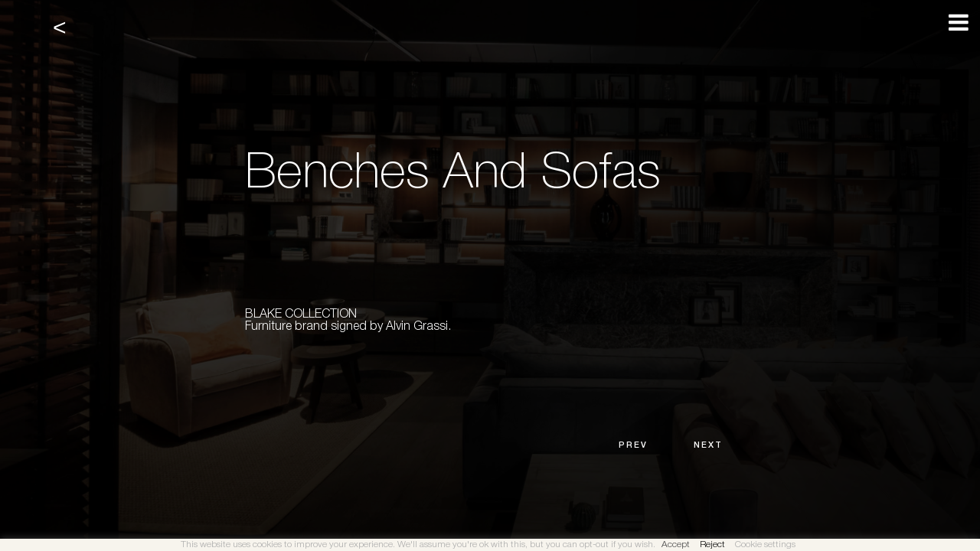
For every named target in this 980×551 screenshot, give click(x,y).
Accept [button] (676, 544)
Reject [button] (712, 544)
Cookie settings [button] (765, 544)
